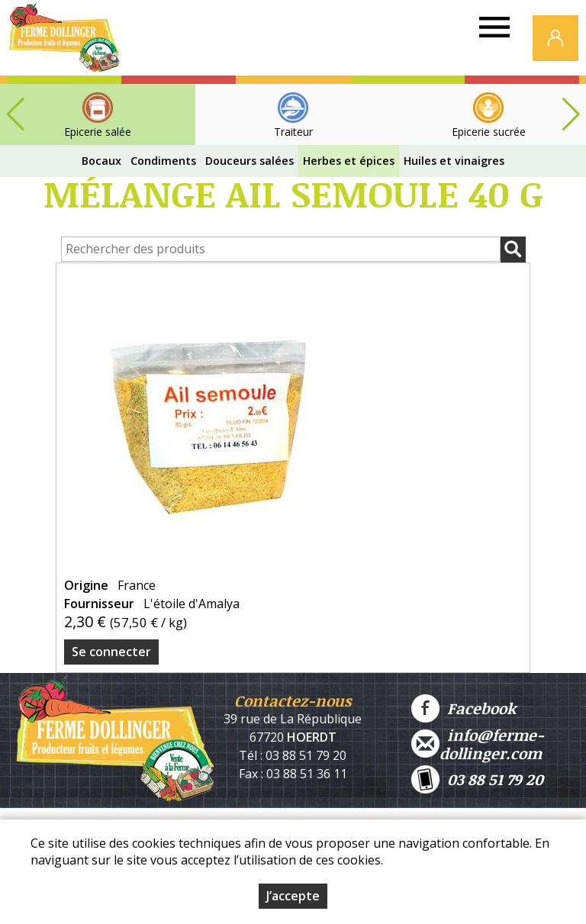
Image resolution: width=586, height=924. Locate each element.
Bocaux (101, 161)
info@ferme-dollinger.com (478, 744)
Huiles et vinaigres (454, 161)
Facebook (464, 708)
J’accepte (293, 896)
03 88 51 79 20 (477, 779)
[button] (571, 114)
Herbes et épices (349, 161)
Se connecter (111, 652)
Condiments (163, 161)
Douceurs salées (250, 161)
